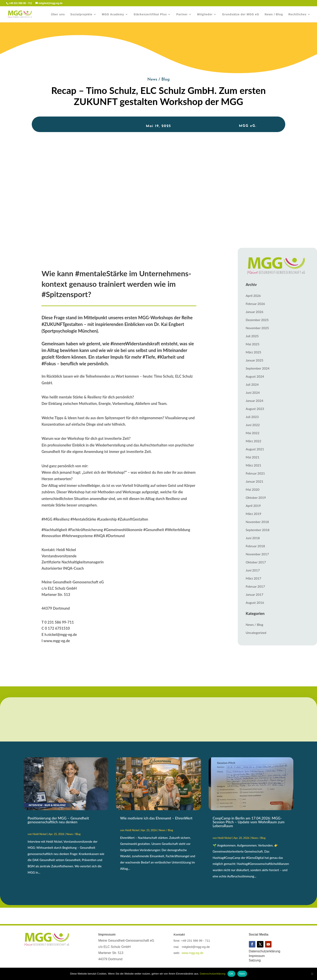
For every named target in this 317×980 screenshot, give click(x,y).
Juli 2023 (252, 417)
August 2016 (255, 602)
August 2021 (255, 449)
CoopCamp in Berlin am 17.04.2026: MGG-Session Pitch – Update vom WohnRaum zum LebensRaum (249, 822)
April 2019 (253, 506)
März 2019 (253, 514)
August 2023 (255, 409)
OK (231, 974)
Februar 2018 (255, 546)
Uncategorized (256, 633)
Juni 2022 (253, 425)
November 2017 (257, 554)
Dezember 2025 (257, 320)
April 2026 (253, 296)
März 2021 (253, 465)
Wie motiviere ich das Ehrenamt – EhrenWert (156, 818)
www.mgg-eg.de (192, 953)
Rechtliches (297, 14)
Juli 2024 (252, 384)
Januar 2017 (254, 594)
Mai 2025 (253, 344)
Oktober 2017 (256, 562)
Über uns (58, 14)
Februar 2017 (255, 586)
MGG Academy (113, 14)
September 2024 (258, 368)
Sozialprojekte (81, 14)
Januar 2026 (254, 312)
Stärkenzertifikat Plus (150, 14)
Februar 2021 (255, 473)
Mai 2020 (253, 489)
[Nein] (312, 974)
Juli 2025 (252, 336)
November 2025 (257, 328)
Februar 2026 (255, 304)
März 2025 (253, 352)
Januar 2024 (254, 401)
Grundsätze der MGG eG (241, 14)
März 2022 (253, 441)
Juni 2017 (253, 570)
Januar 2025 (254, 360)
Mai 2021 (253, 457)
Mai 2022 (253, 433)
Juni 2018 (253, 538)
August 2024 (255, 376)
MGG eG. (248, 126)
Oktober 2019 (256, 497)
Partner (182, 14)
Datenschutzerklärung (265, 951)
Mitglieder (205, 14)
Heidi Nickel (40, 834)
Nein (242, 974)
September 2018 (258, 530)
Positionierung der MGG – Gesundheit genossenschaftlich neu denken (58, 820)
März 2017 (253, 578)
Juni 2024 (253, 392)
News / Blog (274, 14)
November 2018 (257, 522)
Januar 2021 (254, 481)
